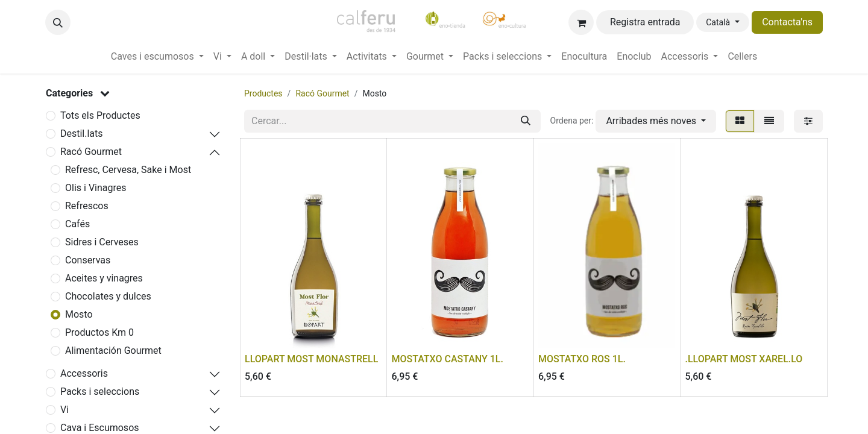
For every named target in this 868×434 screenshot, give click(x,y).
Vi (64, 410)
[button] (58, 22)
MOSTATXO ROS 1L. (582, 359)
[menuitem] (157, 57)
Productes (263, 93)
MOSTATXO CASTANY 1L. (448, 359)
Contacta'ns (787, 22)
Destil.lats (82, 134)
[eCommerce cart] (581, 22)
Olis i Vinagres (96, 188)
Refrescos (87, 206)
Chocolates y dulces (108, 296)
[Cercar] (526, 121)
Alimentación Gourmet (113, 351)
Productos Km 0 (99, 332)
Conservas (88, 260)
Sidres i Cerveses (102, 242)
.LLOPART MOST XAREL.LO (744, 359)
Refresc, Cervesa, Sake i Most (128, 170)
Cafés (77, 224)
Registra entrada (645, 22)
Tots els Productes (100, 115)
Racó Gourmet (91, 152)
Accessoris (84, 373)
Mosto (79, 314)
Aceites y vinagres (104, 278)
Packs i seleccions (100, 392)
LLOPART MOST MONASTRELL (311, 359)
